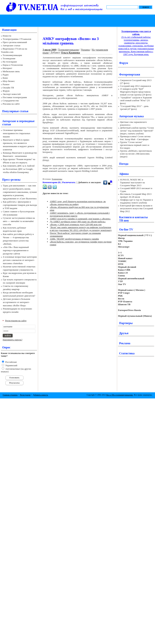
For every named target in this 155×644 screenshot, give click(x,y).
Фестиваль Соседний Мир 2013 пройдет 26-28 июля (136, 195)
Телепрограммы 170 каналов (17, 39)
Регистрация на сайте (16, 321)
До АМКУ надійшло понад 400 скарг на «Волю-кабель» (78, 222)
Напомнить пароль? (13, 340)
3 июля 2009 (49, 50)
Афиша (124, 174)
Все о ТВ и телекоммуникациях (120, 395)
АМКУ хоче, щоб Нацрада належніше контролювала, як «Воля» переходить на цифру (78, 203)
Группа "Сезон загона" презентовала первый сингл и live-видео (135, 145)
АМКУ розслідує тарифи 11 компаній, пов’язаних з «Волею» (80, 219)
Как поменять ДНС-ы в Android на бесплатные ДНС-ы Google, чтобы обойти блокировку (19, 169)
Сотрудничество (11, 101)
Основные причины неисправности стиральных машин (17, 133)
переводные (27, 121)
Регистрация (25, 395)
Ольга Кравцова (70, 53)
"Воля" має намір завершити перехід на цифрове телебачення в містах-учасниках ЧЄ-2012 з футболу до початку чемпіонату (81, 229)
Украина (85, 50)
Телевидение (9, 58)
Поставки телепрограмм (15, 97)
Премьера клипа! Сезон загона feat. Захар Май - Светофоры (135, 138)
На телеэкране (10, 62)
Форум (6, 91)
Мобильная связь (11, 71)
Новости (7, 36)
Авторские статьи (11, 45)
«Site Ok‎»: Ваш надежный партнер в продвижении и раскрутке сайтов (16, 250)
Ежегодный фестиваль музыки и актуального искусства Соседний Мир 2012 (136, 208)
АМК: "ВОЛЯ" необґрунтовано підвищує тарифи (74, 239)
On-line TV (126, 229)
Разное (6, 84)
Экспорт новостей (12, 94)
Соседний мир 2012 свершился (135, 86)
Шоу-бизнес (9, 81)
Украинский (11, 365)
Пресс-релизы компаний (15, 42)
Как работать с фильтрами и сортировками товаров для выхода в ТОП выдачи (20, 205)
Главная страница (10, 395)
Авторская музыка (131, 116)
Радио (6, 75)
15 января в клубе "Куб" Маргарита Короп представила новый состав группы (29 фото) (136, 92)
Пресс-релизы (11, 180)
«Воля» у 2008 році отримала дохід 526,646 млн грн (76, 224)
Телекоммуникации (12, 55)
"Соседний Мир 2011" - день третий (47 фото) (134, 108)
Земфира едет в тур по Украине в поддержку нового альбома (136, 201)
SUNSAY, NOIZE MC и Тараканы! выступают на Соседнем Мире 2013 (132, 182)
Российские (11, 362)
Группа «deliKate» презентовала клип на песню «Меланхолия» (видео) (136, 154)
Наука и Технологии (13, 65)
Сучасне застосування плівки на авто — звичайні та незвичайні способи (19, 221)
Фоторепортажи (130, 74)
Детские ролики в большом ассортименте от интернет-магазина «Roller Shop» (17, 302)
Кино (5, 78)
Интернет (7, 68)
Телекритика (57, 179)
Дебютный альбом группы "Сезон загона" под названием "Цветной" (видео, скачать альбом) (137, 131)
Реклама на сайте (11, 104)
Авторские (9, 121)
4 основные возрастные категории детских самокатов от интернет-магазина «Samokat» (20, 260)
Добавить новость (40, 395)
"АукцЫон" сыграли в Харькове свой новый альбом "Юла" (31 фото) (136, 100)
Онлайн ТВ (8, 88)
